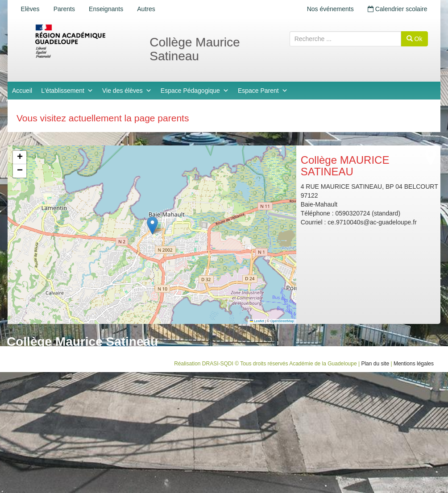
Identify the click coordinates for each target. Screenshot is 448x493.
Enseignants (107, 9)
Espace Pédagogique (195, 91)
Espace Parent (263, 91)
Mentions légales (414, 364)
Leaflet (257, 321)
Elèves (30, 9)
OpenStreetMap (282, 321)
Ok (415, 39)
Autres (147, 9)
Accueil (22, 91)
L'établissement (67, 91)
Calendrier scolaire (397, 9)
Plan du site (375, 364)
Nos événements (330, 9)
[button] (152, 226)
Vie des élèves (127, 91)
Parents (65, 9)
